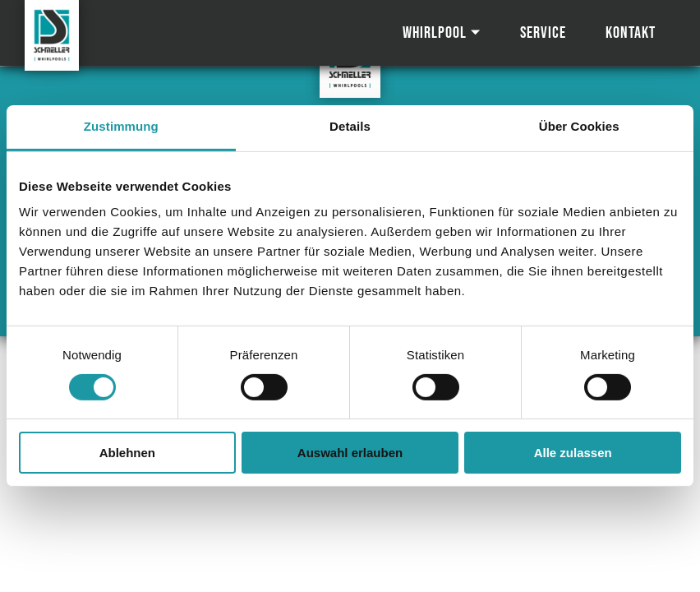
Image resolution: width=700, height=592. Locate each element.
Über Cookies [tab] (579, 126)
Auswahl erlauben (350, 453)
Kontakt (631, 33)
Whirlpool (435, 33)
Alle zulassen (573, 453)
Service (543, 33)
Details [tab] (350, 126)
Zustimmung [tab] (121, 126)
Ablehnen (127, 453)
